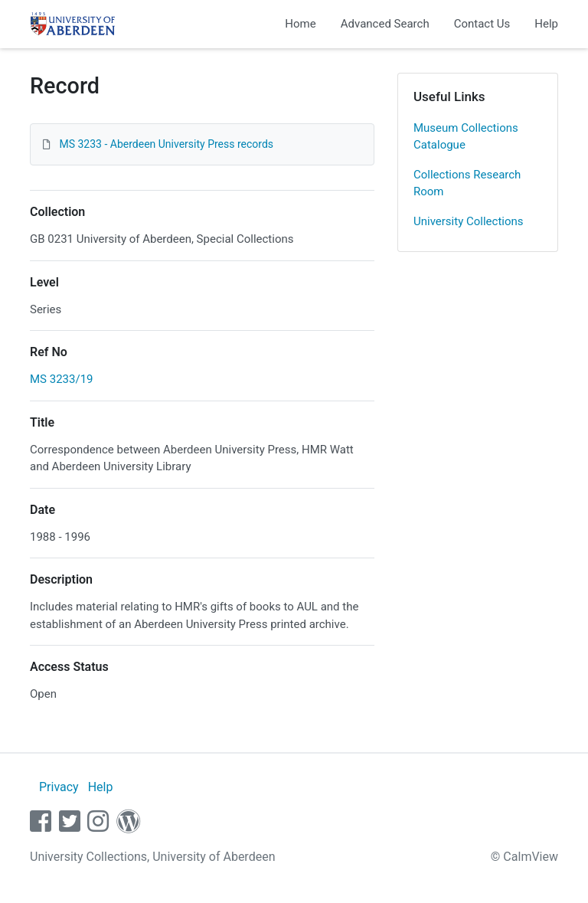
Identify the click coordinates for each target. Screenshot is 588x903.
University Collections (469, 221)
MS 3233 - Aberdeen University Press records (166, 144)
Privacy (59, 787)
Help (546, 24)
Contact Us (482, 24)
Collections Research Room (467, 183)
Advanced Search (385, 24)
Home (300, 24)
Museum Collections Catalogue (466, 137)
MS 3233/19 (62, 379)
